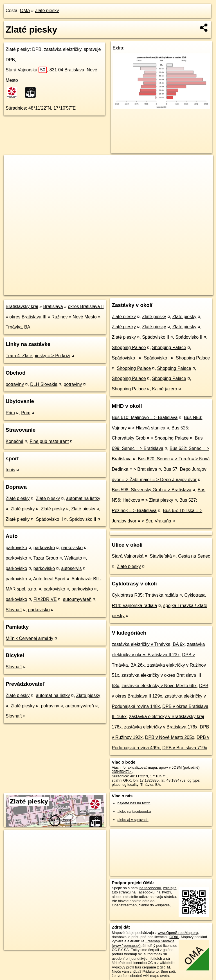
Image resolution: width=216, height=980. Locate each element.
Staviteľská (161, 556)
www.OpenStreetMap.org (178, 933)
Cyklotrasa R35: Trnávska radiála (145, 595)
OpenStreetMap (116, 291)
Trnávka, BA (18, 327)
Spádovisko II (49, 519)
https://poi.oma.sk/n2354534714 (188, 291)
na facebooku (150, 888)
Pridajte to (150, 971)
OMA (25, 11)
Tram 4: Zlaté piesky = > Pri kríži (38, 356)
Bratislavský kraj (22, 306)
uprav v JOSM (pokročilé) (179, 767)
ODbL (174, 937)
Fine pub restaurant (49, 441)
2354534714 (122, 772)
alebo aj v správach (133, 820)
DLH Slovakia (44, 384)
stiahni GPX (121, 780)
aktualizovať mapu (142, 767)
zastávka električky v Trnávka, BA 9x (148, 644)
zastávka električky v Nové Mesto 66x (159, 686)
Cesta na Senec (194, 556)
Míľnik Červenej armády (29, 638)
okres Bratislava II (86, 306)
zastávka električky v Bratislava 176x (161, 727)
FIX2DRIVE (45, 599)
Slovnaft (14, 610)
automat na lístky (83, 498)
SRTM (165, 967)
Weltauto (73, 558)
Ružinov (60, 317)
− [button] (13, 173)
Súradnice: (16, 108)
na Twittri (164, 892)
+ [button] (13, 164)
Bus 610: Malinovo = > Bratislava (145, 417)
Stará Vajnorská (26, 70)
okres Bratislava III (28, 317)
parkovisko (16, 548)
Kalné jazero (165, 389)
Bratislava (53, 306)
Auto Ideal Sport (49, 579)
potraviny (15, 384)
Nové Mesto (85, 317)
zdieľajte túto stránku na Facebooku (144, 890)
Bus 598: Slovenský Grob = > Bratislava (152, 490)
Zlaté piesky (47, 11)
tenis (10, 470)
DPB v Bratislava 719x (185, 748)
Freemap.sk (145, 291)
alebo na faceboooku (134, 812)
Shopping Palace (129, 348)
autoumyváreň (77, 599)
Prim (10, 413)
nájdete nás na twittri (134, 803)
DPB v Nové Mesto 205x (170, 737)
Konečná (14, 441)
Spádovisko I (125, 358)
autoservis (71, 568)
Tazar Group (46, 558)
